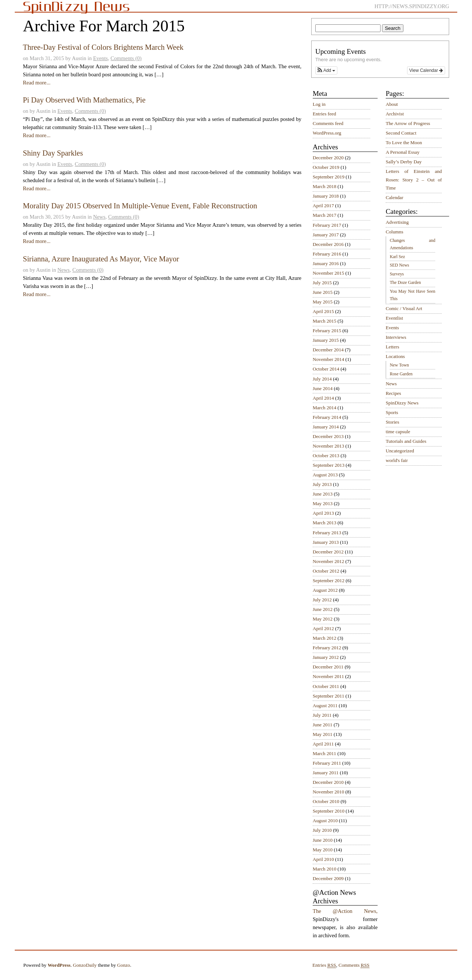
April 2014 (323, 398)
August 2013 (325, 475)
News (99, 217)
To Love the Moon (404, 143)
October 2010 (326, 801)
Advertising (397, 222)
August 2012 (325, 590)
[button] (326, 70)
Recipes (393, 393)
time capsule (398, 432)
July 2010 (322, 830)
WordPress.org (327, 133)
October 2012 (326, 571)
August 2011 (325, 706)
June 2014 (323, 388)
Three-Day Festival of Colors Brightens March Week (103, 47)
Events (101, 58)
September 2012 (329, 581)
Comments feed (328, 123)
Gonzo (124, 965)
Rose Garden (401, 374)
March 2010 (324, 869)
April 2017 (323, 206)
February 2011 (327, 763)
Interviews (396, 337)
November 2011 (328, 676)
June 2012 (323, 609)
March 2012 (324, 638)
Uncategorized (400, 451)
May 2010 (323, 850)
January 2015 (326, 340)
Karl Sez (397, 257)
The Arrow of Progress (408, 123)
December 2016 (328, 244)
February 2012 (327, 648)
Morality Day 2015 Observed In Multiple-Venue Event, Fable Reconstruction (140, 206)
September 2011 (329, 696)
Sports (392, 412)
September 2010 (329, 811)
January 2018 (326, 196)
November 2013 (328, 446)
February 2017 (327, 225)
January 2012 (326, 657)
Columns (395, 232)
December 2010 (328, 782)
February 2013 (327, 533)
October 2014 (326, 369)
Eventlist (394, 318)
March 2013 (324, 523)
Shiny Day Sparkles (53, 153)
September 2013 (329, 465)
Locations (395, 356)
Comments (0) (126, 58)
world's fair (397, 460)
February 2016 (327, 254)
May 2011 (322, 734)
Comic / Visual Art (404, 308)
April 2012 (323, 628)
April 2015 (323, 311)
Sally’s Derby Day (404, 162)
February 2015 (327, 331)
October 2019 (326, 167)
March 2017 (324, 215)
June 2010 (323, 840)
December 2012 (328, 552)
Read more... (37, 83)
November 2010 (328, 792)
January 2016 (326, 263)
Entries (324, 965)
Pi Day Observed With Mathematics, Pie (84, 100)
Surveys (397, 274)
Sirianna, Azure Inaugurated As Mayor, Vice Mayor (101, 259)
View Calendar (426, 70)
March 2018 (324, 186)
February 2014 (327, 417)
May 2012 (323, 619)
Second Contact (401, 133)
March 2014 (324, 408)
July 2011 (322, 715)
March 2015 (324, 321)
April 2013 (323, 513)
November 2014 (328, 359)
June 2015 (323, 292)
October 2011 (326, 686)
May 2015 (323, 302)
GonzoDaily (85, 965)
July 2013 (322, 484)
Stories (393, 422)
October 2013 (326, 456)
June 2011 (322, 725)
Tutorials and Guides (406, 441)
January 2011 (326, 773)
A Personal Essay (403, 152)
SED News (399, 265)
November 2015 (328, 273)
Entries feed (324, 114)
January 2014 (326, 427)
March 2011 (324, 753)
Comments (354, 965)
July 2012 (322, 600)
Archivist (395, 114)
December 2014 (328, 350)
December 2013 (328, 436)
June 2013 (323, 494)
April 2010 (323, 859)
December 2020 (328, 158)
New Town (399, 365)
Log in (319, 104)
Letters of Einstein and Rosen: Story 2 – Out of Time (414, 180)
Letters (393, 347)
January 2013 (326, 542)
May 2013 (323, 503)
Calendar (395, 197)
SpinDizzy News (402, 403)
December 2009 (328, 878)
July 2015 (322, 283)
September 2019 (329, 177)
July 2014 (322, 379)
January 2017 (326, 235)
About (392, 104)
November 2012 (328, 561)
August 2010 (325, 821)
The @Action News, (345, 911)
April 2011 (323, 744)
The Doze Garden (405, 282)
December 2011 (328, 667)
